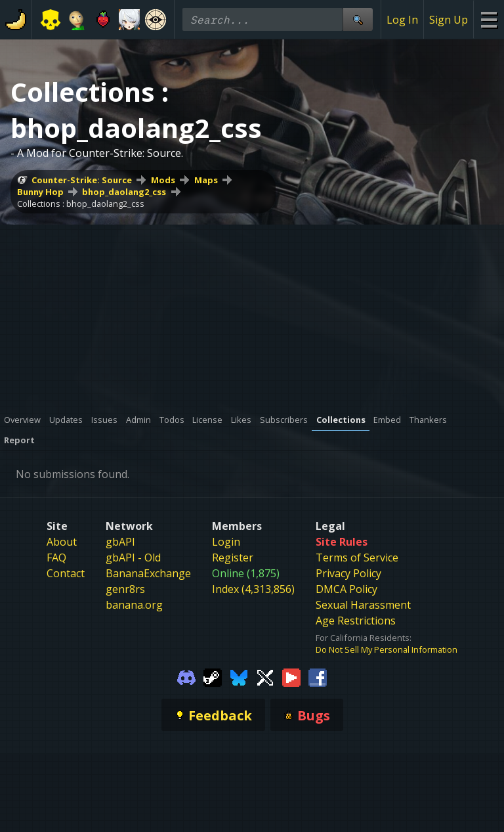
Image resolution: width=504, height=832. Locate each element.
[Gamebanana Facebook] (318, 676)
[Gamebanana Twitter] (265, 676)
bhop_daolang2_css (124, 192)
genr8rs (125, 589)
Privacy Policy (348, 573)
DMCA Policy (346, 589)
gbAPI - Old (133, 558)
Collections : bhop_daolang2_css (81, 204)
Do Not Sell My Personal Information (387, 649)
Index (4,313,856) (253, 589)
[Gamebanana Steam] (213, 676)
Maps (206, 180)
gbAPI (120, 542)
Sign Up (449, 20)
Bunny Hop (40, 192)
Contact (66, 573)
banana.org (134, 605)
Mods (163, 180)
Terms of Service (357, 558)
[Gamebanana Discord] (186, 676)
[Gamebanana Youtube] (291, 676)
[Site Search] (358, 19)
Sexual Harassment (363, 605)
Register (233, 558)
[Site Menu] (489, 19)
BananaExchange (148, 573)
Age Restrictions (356, 621)
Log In (402, 20)
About (62, 542)
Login (226, 542)
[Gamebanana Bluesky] (239, 676)
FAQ (56, 558)
